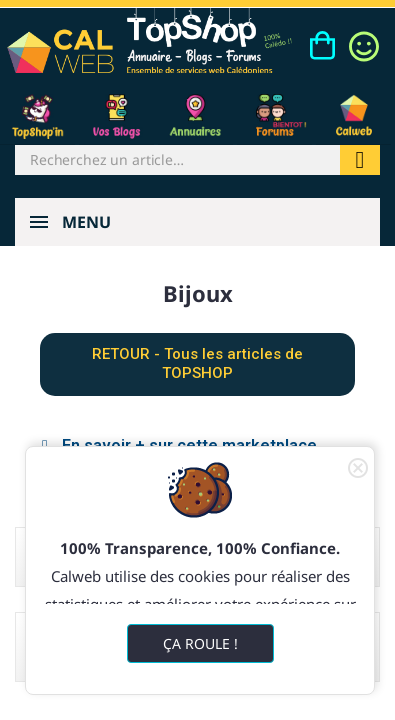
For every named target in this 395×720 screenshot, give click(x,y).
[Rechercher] (177, 160)
